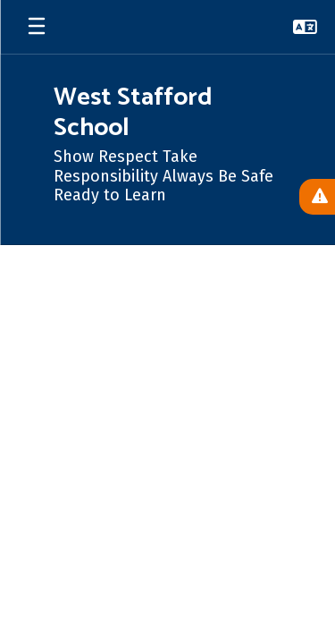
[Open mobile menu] (37, 27)
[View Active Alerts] (317, 197)
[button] (305, 27)
